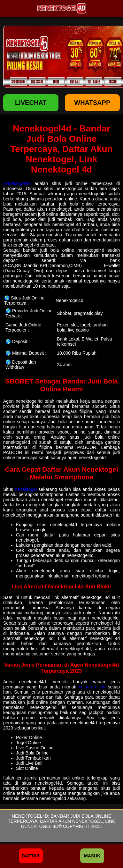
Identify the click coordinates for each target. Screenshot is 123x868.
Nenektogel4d (17, 183)
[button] (14, 57)
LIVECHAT (31, 103)
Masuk (92, 856)
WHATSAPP (92, 103)
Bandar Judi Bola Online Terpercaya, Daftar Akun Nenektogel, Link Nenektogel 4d (62, 821)
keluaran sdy (92, 687)
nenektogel (26, 489)
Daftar (31, 856)
